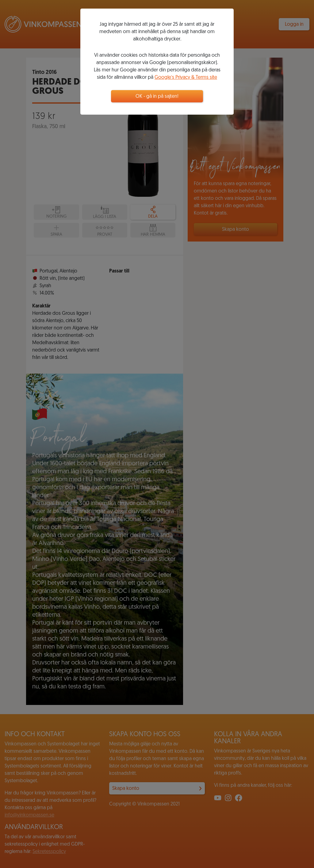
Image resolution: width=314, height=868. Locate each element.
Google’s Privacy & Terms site (186, 78)
